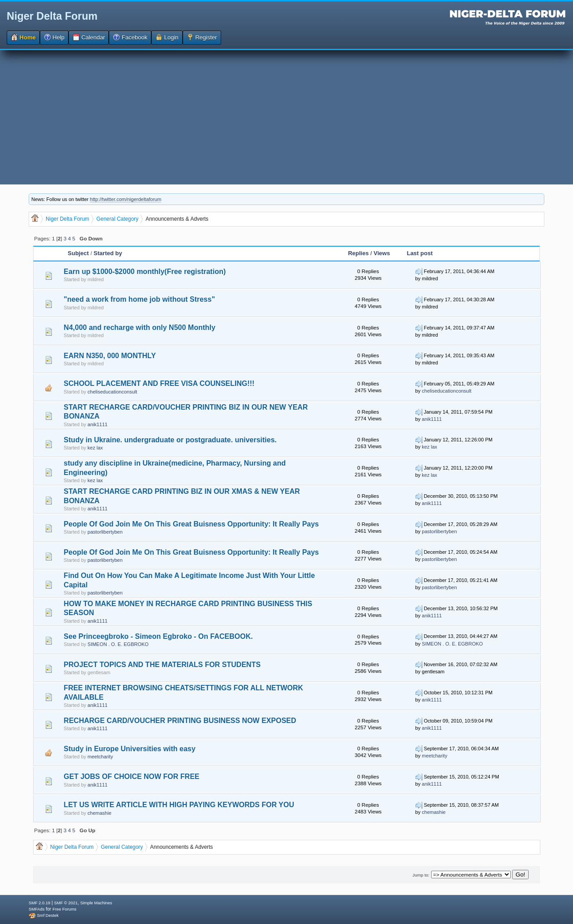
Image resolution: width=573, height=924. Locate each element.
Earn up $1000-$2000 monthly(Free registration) (145, 272)
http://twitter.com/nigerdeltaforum (126, 199)
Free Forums (64, 909)
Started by (108, 253)
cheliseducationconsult (113, 392)
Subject (78, 253)
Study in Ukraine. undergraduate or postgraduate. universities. (170, 440)
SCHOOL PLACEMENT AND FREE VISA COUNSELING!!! (159, 383)
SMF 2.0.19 (39, 903)
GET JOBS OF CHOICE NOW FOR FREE (131, 776)
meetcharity (100, 757)
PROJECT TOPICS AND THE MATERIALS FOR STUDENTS (162, 665)
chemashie (100, 813)
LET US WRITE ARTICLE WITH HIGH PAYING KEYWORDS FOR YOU (179, 805)
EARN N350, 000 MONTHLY (110, 356)
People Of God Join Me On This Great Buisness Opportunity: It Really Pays (191, 524)
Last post (420, 253)
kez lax (95, 448)
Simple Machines (96, 903)
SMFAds (36, 909)
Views (382, 253)
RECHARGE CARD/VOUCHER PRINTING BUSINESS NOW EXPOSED (180, 721)
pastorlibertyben (105, 532)
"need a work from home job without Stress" (139, 299)
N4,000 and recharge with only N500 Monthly (139, 327)
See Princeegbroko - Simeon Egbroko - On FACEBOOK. (158, 636)
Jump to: (421, 875)
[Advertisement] (286, 117)
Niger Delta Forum (52, 16)
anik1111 (98, 424)
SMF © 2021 (66, 903)
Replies (358, 253)
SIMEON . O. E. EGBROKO (118, 644)
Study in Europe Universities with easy (129, 749)
